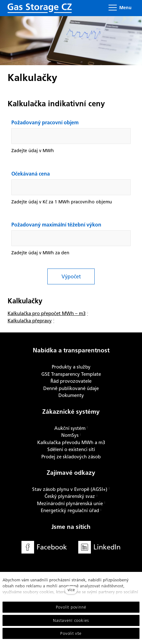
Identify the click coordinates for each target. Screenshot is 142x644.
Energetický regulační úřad (70, 511)
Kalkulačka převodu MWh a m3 (71, 443)
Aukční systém (70, 428)
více (71, 590)
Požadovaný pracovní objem (45, 123)
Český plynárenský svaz (70, 496)
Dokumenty (71, 395)
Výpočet (71, 277)
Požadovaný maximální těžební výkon (56, 225)
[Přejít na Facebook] (44, 547)
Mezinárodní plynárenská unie (70, 504)
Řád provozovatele (71, 381)
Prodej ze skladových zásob (71, 457)
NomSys (70, 435)
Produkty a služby (71, 367)
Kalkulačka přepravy (30, 321)
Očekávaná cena (31, 174)
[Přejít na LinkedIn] (99, 547)
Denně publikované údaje (71, 388)
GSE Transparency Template (71, 374)
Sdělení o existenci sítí (71, 449)
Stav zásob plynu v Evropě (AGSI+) (70, 489)
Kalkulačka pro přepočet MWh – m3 (47, 313)
